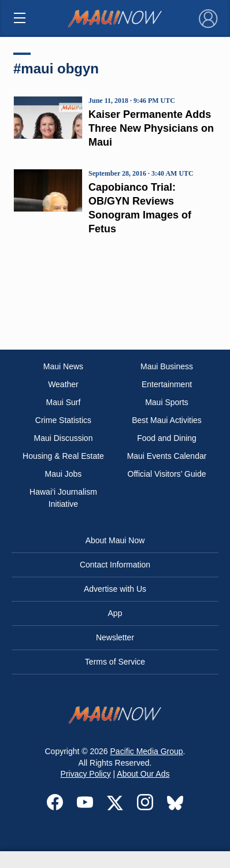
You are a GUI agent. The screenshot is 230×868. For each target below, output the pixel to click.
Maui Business (167, 366)
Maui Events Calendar (167, 456)
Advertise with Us (115, 589)
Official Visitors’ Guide (167, 474)
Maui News (63, 366)
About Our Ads (143, 774)
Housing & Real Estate (63, 456)
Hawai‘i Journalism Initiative (63, 498)
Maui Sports (167, 402)
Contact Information (115, 565)
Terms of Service (115, 662)
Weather (63, 384)
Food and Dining (167, 438)
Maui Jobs (64, 474)
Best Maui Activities (167, 420)
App (115, 613)
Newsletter (115, 637)
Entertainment (167, 384)
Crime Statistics (63, 420)
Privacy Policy (86, 774)
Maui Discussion (64, 438)
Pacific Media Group (147, 751)
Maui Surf (64, 402)
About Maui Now (115, 540)
